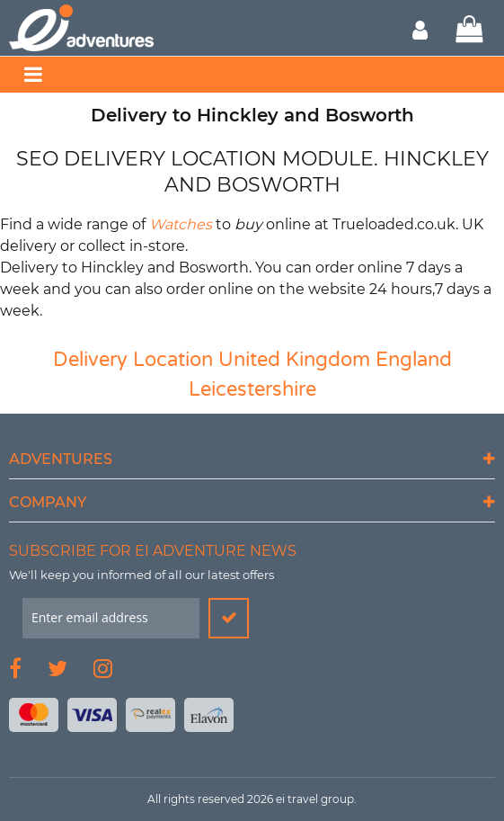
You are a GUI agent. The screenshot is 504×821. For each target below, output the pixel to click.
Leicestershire (252, 389)
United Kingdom (294, 360)
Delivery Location (133, 360)
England (414, 360)
